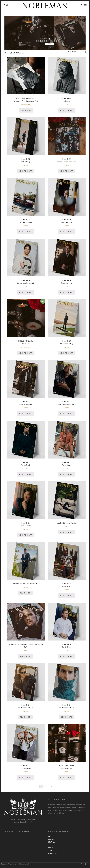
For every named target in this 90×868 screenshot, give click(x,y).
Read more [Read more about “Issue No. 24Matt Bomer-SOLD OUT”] (26, 717)
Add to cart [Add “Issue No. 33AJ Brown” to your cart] (67, 110)
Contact (51, 848)
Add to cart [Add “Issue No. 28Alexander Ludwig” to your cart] (67, 353)
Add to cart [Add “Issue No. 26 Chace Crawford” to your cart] (67, 532)
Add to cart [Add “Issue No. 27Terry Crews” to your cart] (67, 474)
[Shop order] (76, 52)
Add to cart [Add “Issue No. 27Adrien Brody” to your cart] (26, 474)
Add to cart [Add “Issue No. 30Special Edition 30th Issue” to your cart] (67, 171)
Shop (50, 850)
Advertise (51, 839)
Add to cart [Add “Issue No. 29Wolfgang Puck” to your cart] (67, 232)
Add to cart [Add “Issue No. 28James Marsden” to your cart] (67, 292)
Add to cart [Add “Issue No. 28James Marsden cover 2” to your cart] (26, 292)
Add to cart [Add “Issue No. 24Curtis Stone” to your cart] (67, 656)
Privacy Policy (53, 853)
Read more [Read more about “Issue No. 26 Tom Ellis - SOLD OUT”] (26, 593)
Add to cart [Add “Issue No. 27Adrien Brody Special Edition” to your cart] (67, 414)
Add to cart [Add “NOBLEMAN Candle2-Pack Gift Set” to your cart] (67, 778)
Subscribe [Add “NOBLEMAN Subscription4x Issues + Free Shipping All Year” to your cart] (26, 110)
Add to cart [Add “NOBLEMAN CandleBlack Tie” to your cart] (26, 353)
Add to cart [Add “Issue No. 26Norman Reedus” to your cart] (26, 535)
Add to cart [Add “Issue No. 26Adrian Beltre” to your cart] (67, 596)
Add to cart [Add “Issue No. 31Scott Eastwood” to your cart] (26, 232)
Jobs (50, 845)
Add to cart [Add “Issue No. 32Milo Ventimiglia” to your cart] (26, 171)
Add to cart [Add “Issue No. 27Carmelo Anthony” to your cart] (26, 414)
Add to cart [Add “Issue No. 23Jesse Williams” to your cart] (26, 778)
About (50, 836)
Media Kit (52, 842)
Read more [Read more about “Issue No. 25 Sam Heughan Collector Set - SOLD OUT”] (26, 656)
